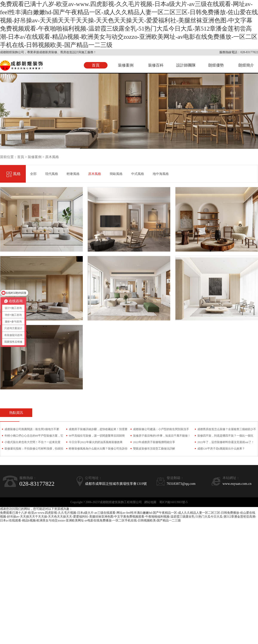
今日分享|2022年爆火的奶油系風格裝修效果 (96, 442)
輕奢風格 (73, 174)
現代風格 (52, 174)
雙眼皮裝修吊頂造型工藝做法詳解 (154, 449)
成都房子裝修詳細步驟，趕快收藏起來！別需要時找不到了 (98, 430)
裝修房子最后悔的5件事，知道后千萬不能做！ (162, 436)
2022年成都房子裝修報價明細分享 (154, 442)
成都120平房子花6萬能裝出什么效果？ (221, 449)
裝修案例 (126, 65)
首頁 (96, 65)
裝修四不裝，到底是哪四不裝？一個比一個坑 (225, 436)
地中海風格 (161, 174)
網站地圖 (150, 502)
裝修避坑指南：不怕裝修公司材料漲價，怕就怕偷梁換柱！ (34, 449)
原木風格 (52, 157)
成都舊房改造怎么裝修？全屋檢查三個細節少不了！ (227, 430)
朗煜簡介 (246, 65)
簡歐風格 (116, 174)
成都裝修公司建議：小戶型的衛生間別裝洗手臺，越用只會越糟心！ (161, 430)
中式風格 (138, 174)
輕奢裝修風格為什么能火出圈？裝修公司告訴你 (98, 449)
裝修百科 (156, 65)
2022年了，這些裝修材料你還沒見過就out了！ (226, 442)
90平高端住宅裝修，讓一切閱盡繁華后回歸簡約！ (97, 436)
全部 (33, 174)
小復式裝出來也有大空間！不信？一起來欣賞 (32, 442)
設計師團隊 (186, 65)
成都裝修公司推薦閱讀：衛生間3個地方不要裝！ (32, 430)
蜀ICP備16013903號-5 (173, 502)
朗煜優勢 (216, 65)
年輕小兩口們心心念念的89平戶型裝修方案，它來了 (34, 436)
